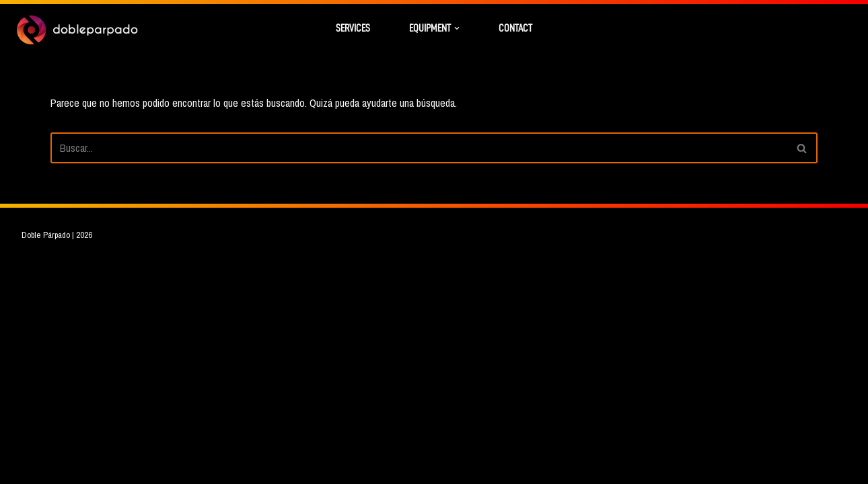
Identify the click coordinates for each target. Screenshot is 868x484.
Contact (515, 28)
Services (353, 28)
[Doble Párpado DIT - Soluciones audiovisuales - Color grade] (77, 30)
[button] (457, 28)
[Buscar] (419, 148)
